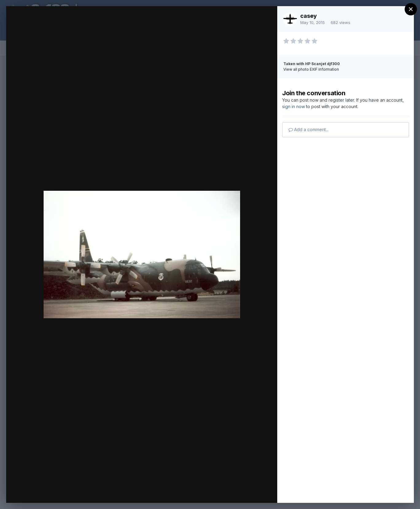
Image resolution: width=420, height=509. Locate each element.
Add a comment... (309, 129)
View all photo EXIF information (311, 69)
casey (309, 16)
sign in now (294, 106)
